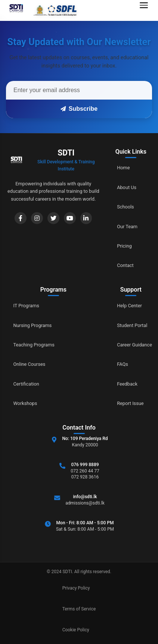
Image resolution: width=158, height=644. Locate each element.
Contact (125, 265)
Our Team (127, 227)
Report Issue (130, 403)
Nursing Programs (33, 325)
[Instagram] (37, 218)
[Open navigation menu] (146, 10)
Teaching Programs (34, 345)
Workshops (25, 403)
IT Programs (27, 306)
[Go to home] (41, 10)
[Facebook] (21, 218)
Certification (26, 384)
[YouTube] (70, 218)
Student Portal (132, 325)
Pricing (124, 246)
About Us (127, 187)
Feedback (127, 384)
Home (123, 168)
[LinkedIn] (86, 218)
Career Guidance (134, 345)
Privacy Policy (76, 588)
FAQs (123, 364)
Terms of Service (79, 609)
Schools (126, 207)
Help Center (129, 306)
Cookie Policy (76, 630)
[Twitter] (53, 218)
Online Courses (30, 364)
